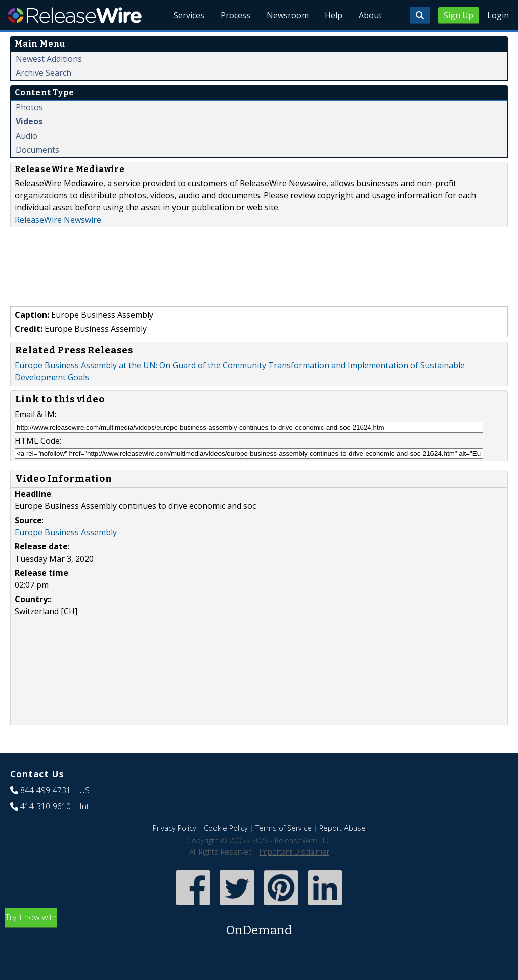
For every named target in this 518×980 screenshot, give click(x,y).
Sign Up (459, 15)
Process (235, 15)
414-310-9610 (46, 806)
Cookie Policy (226, 828)
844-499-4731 (46, 790)
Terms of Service (284, 828)
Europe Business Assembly (66, 532)
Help (334, 15)
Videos (29, 121)
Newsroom (288, 15)
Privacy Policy (175, 828)
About (370, 15)
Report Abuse (342, 828)
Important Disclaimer (294, 852)
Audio (27, 136)
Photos (29, 107)
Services (189, 15)
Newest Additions (49, 59)
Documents (37, 150)
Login (498, 15)
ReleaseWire (75, 15)
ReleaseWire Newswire (58, 220)
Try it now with (259, 926)
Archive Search (44, 73)
